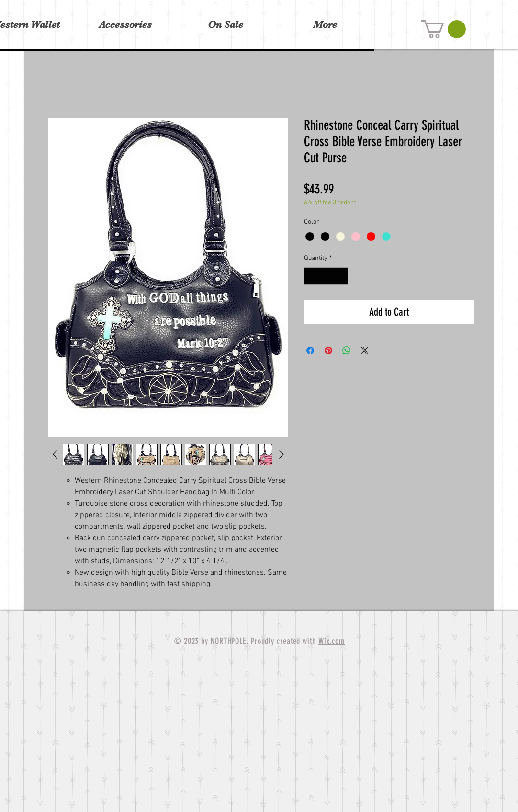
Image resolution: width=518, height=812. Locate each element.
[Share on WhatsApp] (347, 350)
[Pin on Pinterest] (328, 350)
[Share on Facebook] (310, 350)
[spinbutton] (326, 276)
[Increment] (341, 276)
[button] (444, 29)
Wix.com (332, 641)
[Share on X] (365, 350)
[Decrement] (311, 276)
